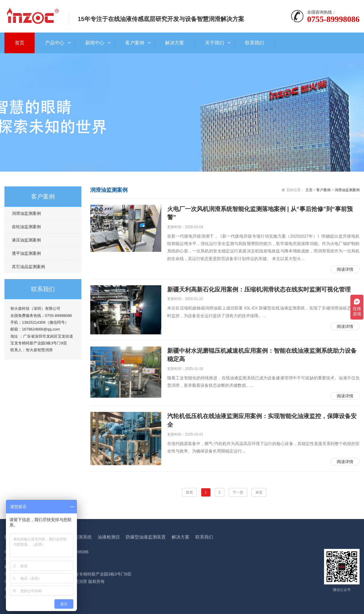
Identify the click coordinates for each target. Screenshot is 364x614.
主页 (309, 190)
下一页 (238, 492)
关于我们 (215, 43)
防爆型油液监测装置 (146, 537)
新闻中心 (95, 43)
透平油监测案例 (26, 253)
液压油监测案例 (26, 240)
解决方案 (175, 43)
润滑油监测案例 (26, 213)
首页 (20, 43)
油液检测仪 (109, 537)
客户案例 (135, 43)
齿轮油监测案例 (26, 227)
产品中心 (55, 43)
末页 (259, 492)
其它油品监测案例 (28, 267)
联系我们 (255, 43)
